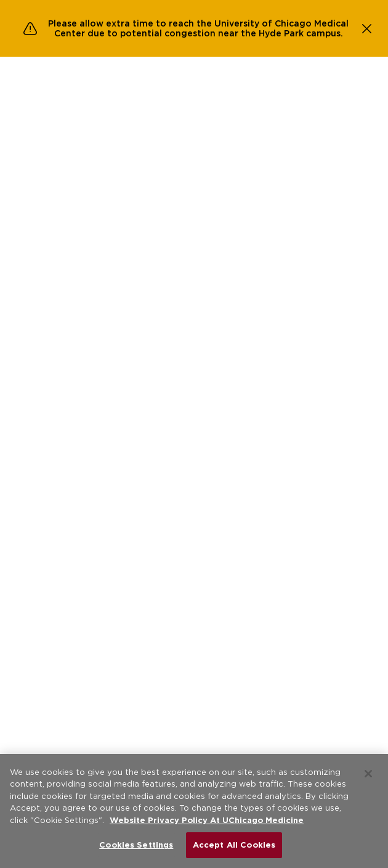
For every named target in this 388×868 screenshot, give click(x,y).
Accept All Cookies (234, 845)
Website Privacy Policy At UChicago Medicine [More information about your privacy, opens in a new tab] (207, 820)
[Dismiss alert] (367, 28)
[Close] (368, 774)
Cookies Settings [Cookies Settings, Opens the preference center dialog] (136, 845)
